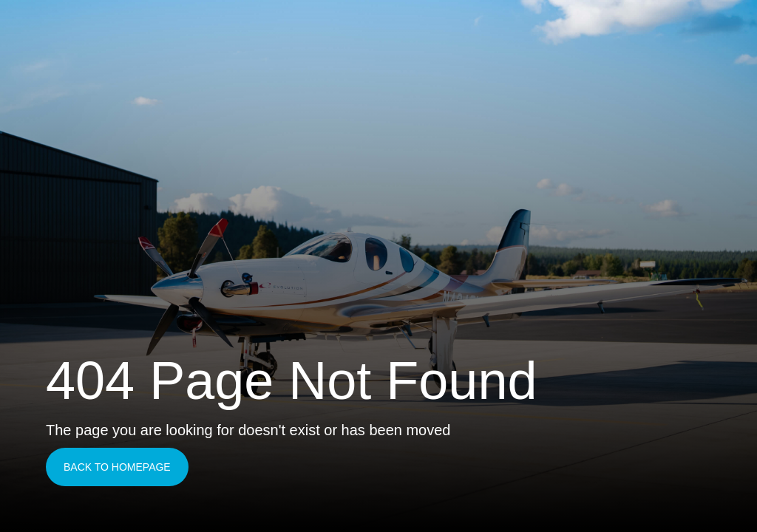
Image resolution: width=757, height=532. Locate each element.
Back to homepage (117, 467)
